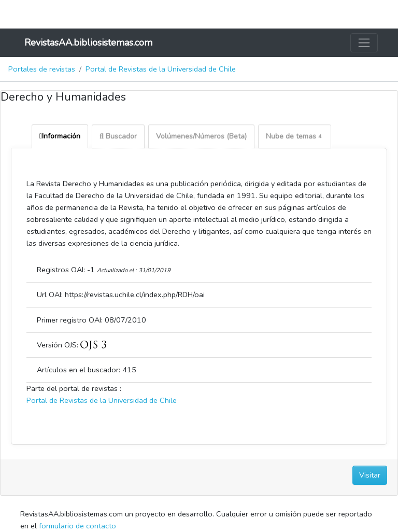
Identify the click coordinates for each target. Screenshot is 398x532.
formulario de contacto (77, 526)
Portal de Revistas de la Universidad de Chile (161, 69)
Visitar (370, 475)
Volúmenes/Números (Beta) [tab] (201, 137)
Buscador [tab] (118, 137)
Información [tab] (60, 136)
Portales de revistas (42, 69)
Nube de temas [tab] (295, 137)
